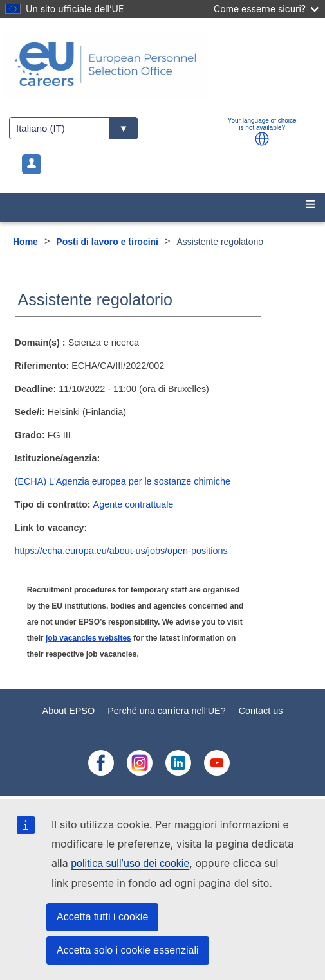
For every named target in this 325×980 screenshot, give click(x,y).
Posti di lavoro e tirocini (107, 242)
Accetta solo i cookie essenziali (128, 950)
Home (25, 242)
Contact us (261, 711)
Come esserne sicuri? (266, 9)
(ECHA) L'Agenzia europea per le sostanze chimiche (123, 481)
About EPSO (69, 711)
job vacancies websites (88, 638)
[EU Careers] (162, 64)
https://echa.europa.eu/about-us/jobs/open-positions (121, 551)
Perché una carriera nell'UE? (167, 711)
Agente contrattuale (134, 504)
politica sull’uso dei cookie (130, 863)
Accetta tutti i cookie (102, 917)
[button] (262, 139)
